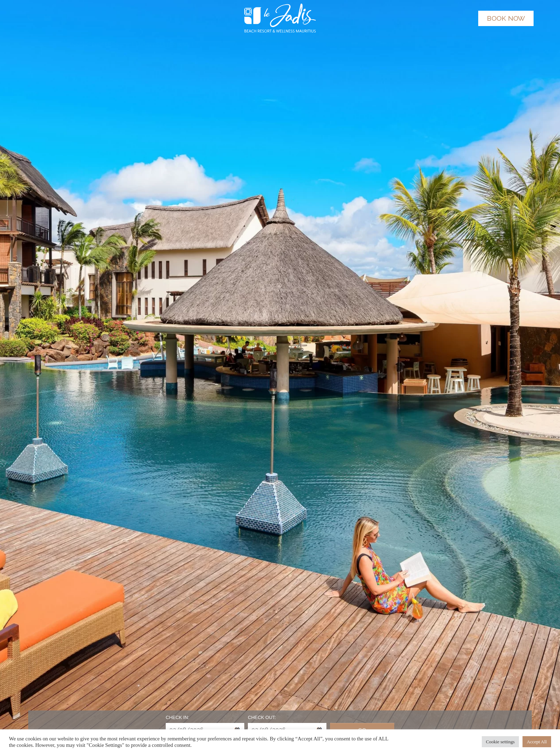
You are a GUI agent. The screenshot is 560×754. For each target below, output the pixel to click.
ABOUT (476, 45)
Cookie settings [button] (501, 742)
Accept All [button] (537, 742)
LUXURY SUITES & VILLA (166, 45)
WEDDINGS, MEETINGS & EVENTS (351, 45)
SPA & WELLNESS (267, 45)
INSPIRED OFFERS (94, 45)
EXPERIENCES (430, 45)
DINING (220, 45)
